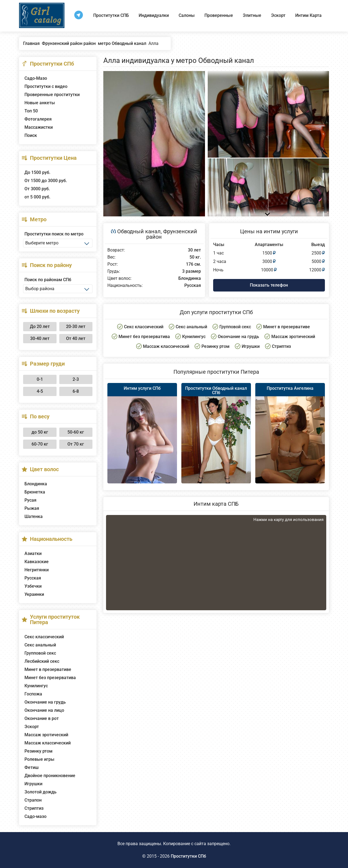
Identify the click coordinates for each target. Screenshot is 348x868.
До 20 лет (40, 326)
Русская (33, 578)
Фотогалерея (38, 119)
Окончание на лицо (44, 710)
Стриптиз (34, 808)
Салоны (187, 15)
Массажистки (39, 127)
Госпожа (33, 694)
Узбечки (33, 586)
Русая (30, 500)
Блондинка (36, 484)
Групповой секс (40, 653)
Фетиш (32, 767)
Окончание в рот (42, 718)
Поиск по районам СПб (48, 280)
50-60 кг (76, 432)
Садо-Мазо (36, 78)
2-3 (76, 379)
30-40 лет (40, 338)
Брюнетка (35, 492)
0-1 (40, 379)
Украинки (34, 594)
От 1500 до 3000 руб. (46, 181)
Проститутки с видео (46, 86)
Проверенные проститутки (52, 95)
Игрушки (33, 784)
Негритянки (37, 570)
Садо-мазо (35, 816)
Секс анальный (40, 645)
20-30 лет (76, 326)
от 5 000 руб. (37, 197)
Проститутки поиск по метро (54, 234)
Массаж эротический (46, 735)
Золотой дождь (41, 792)
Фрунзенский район (172, 234)
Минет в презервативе (48, 669)
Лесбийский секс (42, 661)
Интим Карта (308, 15)
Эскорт (278, 15)
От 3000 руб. (37, 189)
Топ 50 (31, 111)
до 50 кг (40, 432)
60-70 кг (40, 444)
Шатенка (34, 516)
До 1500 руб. (37, 172)
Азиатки (33, 553)
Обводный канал (139, 231)
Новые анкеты (40, 103)
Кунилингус (36, 686)
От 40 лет (76, 338)
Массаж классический (48, 743)
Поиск (31, 135)
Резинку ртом (38, 751)
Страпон (33, 800)
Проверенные (219, 15)
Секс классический (44, 637)
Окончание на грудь (45, 702)
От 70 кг (76, 444)
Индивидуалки (154, 15)
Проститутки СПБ (111, 15)
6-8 (76, 391)
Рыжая (32, 508)
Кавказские (37, 562)
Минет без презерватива (50, 678)
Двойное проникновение (50, 776)
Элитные (252, 15)
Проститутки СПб (188, 856)
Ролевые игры (39, 759)
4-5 (40, 391)
